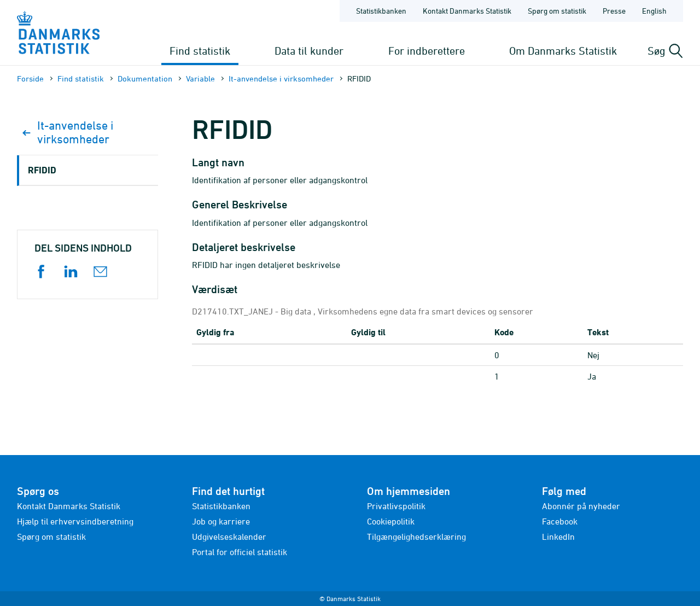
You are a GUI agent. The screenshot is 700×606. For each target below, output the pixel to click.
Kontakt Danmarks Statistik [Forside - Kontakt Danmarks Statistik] (467, 11)
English (654, 11)
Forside (30, 78)
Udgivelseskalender (229, 537)
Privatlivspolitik (396, 506)
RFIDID (42, 170)
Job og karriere (221, 521)
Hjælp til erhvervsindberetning (75, 521)
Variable (200, 78)
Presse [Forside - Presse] (614, 11)
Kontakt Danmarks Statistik (69, 506)
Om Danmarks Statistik (563, 51)
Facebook (560, 521)
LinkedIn (558, 537)
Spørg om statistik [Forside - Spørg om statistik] (557, 11)
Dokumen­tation (145, 78)
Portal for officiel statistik (240, 552)
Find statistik (200, 51)
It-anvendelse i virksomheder (281, 78)
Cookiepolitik (391, 521)
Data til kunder (309, 51)
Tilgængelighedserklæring (416, 537)
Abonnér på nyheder (581, 506)
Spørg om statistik (51, 537)
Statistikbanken (381, 11)
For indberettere (427, 51)
